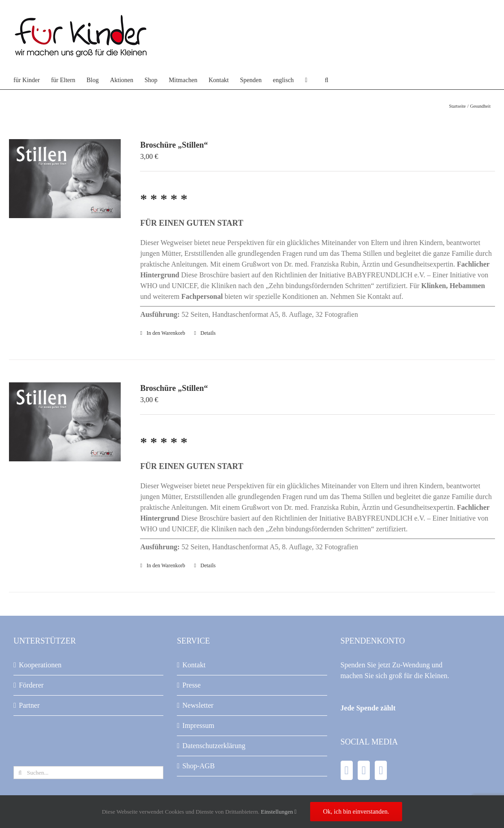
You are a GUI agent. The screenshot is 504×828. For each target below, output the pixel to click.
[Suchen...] (88, 773)
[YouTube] (364, 770)
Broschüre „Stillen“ (174, 145)
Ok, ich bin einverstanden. (356, 812)
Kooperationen (40, 665)
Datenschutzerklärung (214, 746)
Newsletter (198, 705)
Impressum (198, 725)
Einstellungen (279, 812)
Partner (29, 705)
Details (208, 333)
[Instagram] (381, 770)
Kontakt (194, 665)
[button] (327, 80)
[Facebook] (347, 770)
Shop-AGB (198, 766)
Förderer (31, 685)
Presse (191, 685)
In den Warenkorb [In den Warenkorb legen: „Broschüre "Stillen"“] (166, 333)
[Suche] (20, 773)
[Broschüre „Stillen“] (65, 179)
